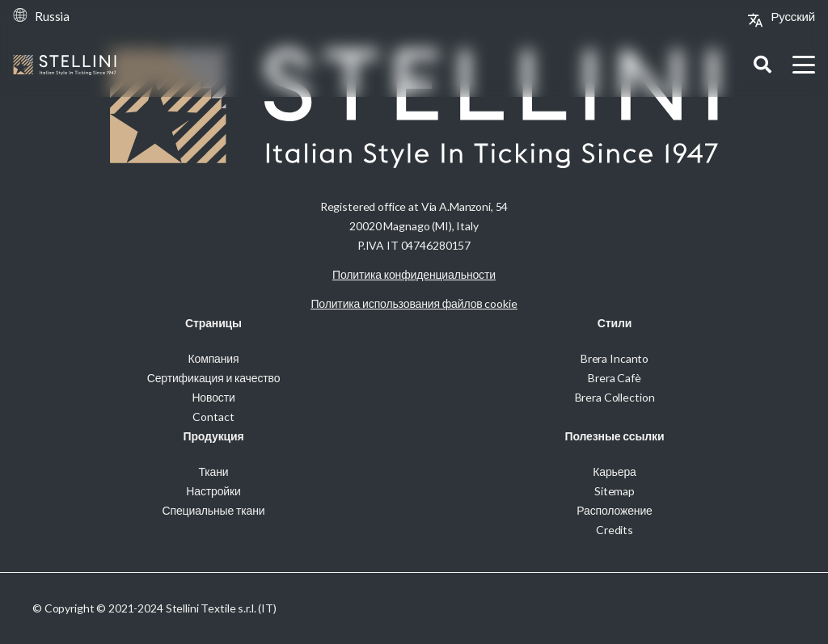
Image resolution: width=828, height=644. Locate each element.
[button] (763, 65)
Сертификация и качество (214, 378)
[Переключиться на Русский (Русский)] (793, 16)
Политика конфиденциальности (414, 274)
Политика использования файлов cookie (414, 303)
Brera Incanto (615, 358)
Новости (213, 397)
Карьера (614, 471)
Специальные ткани (214, 510)
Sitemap (615, 491)
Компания (214, 358)
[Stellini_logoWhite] (65, 65)
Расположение (614, 510)
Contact (213, 417)
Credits (615, 530)
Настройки (213, 491)
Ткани (213, 471)
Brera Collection (615, 397)
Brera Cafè (615, 378)
